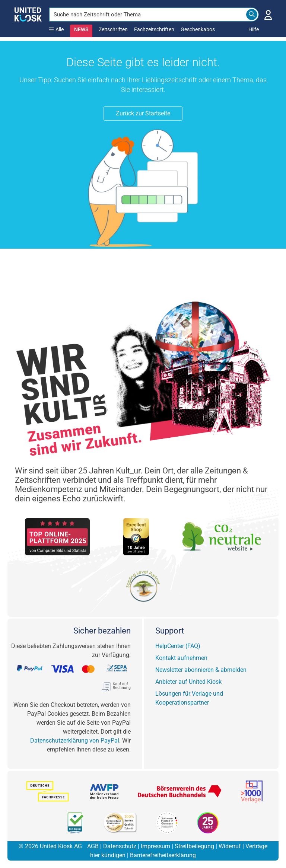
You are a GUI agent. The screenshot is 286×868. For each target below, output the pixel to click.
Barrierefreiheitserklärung (163, 855)
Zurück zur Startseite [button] (143, 113)
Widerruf (230, 846)
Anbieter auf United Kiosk (188, 682)
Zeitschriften (113, 29)
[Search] (252, 15)
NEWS (81, 29)
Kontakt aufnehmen (181, 658)
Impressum (155, 846)
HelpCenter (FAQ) (178, 646)
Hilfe (254, 29)
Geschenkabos (198, 29)
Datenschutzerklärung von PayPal (75, 741)
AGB (93, 846)
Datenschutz (120, 846)
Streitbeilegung (194, 846)
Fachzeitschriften (154, 29)
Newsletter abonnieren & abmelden (201, 670)
